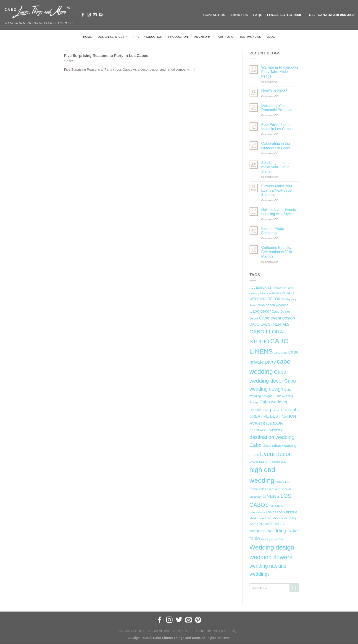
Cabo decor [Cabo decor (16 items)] (260, 311)
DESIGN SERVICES (113, 36)
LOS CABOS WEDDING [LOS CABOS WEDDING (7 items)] (282, 513)
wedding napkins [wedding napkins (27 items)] (268, 566)
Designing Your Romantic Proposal (277, 108)
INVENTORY (202, 37)
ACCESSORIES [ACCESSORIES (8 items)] (261, 288)
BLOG (271, 37)
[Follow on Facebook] (83, 15)
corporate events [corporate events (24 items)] (281, 409)
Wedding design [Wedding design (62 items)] (272, 547)
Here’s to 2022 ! (274, 91)
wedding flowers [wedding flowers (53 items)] (271, 557)
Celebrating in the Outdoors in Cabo (275, 146)
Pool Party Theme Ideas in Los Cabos (277, 127)
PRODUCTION (178, 37)
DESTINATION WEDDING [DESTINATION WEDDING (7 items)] (266, 430)
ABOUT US (239, 15)
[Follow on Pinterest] (101, 15)
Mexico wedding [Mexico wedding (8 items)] (261, 518)
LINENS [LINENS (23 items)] (271, 496)
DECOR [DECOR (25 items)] (275, 423)
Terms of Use (159, 631)
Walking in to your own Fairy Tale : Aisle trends (279, 72)
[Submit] (294, 588)
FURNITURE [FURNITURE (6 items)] (278, 462)
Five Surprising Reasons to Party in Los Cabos (106, 56)
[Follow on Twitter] (179, 620)
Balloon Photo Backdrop (273, 231)
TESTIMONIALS (250, 37)
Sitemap (221, 631)
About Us (203, 631)
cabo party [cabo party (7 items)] (280, 353)
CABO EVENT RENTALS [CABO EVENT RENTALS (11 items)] (270, 324)
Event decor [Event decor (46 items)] (275, 454)
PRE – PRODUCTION (148, 37)
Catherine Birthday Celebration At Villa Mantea (277, 252)
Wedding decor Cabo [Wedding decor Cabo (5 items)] (272, 539)
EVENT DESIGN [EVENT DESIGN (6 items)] (260, 462)
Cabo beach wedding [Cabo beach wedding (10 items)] (273, 305)
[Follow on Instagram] (89, 15)
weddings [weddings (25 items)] (260, 574)
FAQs (258, 15)
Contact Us (183, 631)
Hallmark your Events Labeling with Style (279, 212)
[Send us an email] (95, 15)
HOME (87, 37)
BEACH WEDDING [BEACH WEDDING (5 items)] (270, 293)
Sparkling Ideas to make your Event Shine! (276, 167)
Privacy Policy (132, 631)
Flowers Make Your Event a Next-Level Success (277, 190)
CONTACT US (214, 15)
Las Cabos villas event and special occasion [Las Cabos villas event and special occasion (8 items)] (270, 489)
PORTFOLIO (225, 37)
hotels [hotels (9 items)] (280, 482)
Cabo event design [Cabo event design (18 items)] (277, 318)
